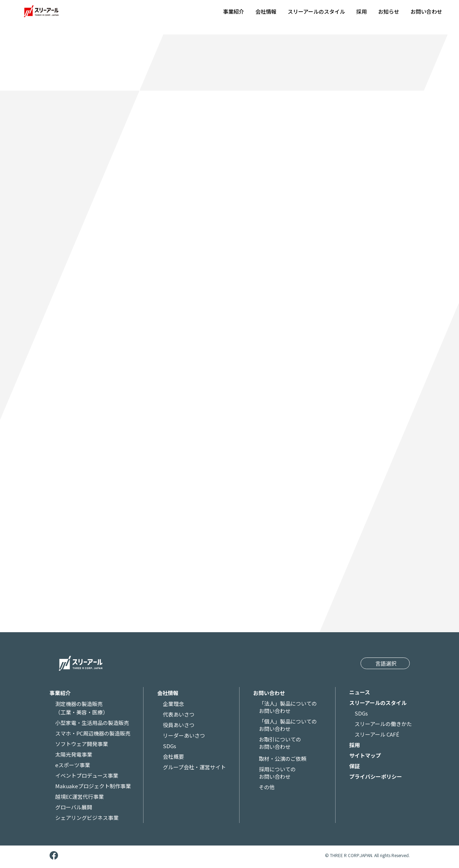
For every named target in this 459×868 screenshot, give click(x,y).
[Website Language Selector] (385, 663)
